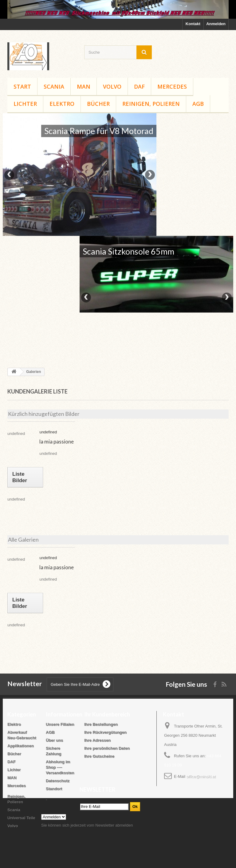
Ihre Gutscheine (99, 756)
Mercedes (172, 86)
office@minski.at (201, 776)
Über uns (54, 740)
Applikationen (21, 746)
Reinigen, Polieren (151, 104)
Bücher (98, 104)
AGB (198, 104)
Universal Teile (21, 818)
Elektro (62, 104)
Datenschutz (58, 781)
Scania (54, 86)
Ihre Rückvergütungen (105, 732)
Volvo (112, 86)
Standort (54, 789)
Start (22, 86)
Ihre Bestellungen (101, 724)
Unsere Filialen (60, 724)
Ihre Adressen (97, 740)
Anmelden (216, 24)
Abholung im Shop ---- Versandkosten (60, 767)
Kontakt (193, 24)
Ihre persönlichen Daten (107, 748)
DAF (139, 86)
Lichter (25, 104)
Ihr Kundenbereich (107, 714)
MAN (84, 86)
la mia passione (57, 442)
